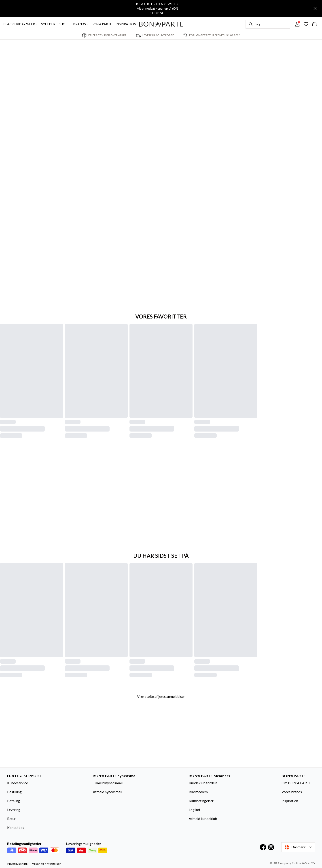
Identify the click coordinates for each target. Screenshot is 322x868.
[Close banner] (315, 8)
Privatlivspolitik (18, 864)
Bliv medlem (198, 792)
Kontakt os (16, 827)
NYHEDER (48, 24)
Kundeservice (18, 783)
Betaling (14, 801)
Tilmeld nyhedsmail (108, 783)
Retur (11, 819)
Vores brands (292, 792)
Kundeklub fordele (203, 783)
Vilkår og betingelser (46, 864)
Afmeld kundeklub (203, 819)
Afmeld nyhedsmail (107, 792)
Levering (14, 810)
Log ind (194, 810)
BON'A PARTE (102, 24)
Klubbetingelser (201, 801)
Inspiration (290, 801)
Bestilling (14, 792)
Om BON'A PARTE (296, 783)
